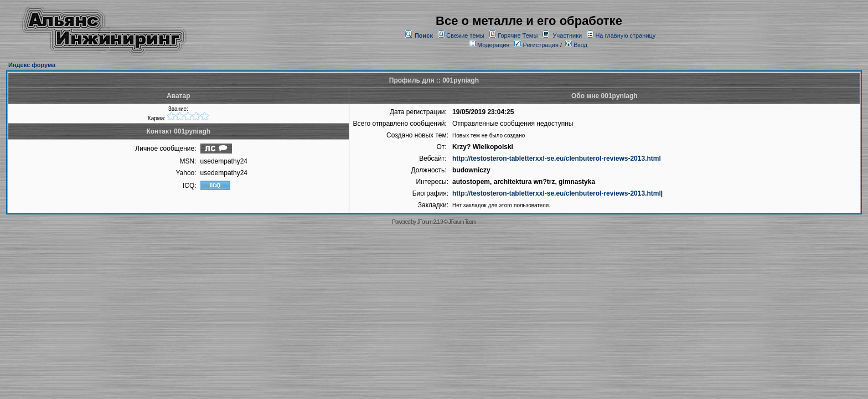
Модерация (493, 45)
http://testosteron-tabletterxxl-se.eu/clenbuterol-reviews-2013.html (557, 158)
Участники (568, 35)
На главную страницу (625, 35)
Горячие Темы (518, 35)
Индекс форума (32, 65)
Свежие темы (465, 35)
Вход (576, 45)
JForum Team (462, 222)
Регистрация (536, 45)
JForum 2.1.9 (430, 222)
